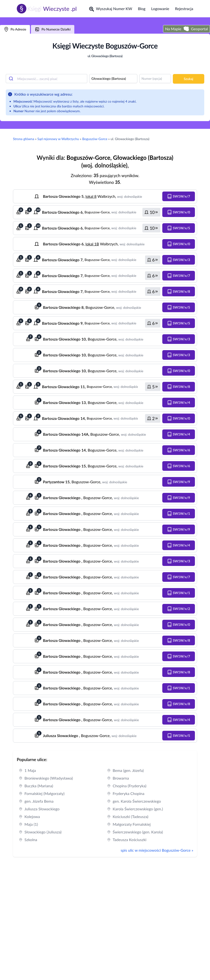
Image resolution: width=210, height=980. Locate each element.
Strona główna (24, 139)
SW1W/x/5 (179, 228)
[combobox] (47, 79)
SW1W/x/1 (179, 514)
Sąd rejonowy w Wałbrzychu (58, 139)
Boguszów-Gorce (95, 139)
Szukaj (189, 79)
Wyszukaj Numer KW (111, 9)
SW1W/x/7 (179, 196)
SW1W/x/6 (179, 450)
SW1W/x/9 (179, 482)
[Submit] (12, 79)
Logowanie (160, 9)
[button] (179, 196)
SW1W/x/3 (179, 260)
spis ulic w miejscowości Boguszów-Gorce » (157, 850)
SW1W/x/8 (179, 292)
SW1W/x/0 (179, 212)
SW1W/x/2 (179, 609)
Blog (142, 9)
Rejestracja (184, 9)
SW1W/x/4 (179, 403)
